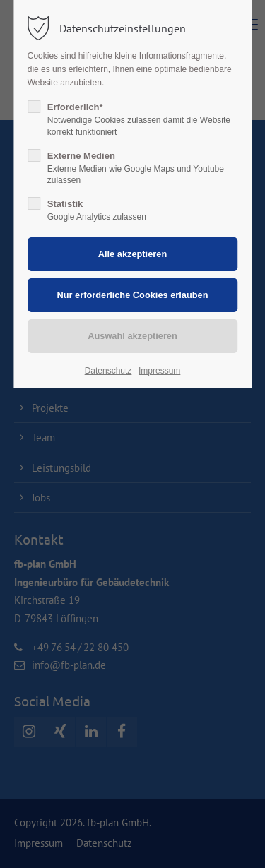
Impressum (159, 371)
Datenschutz (108, 371)
